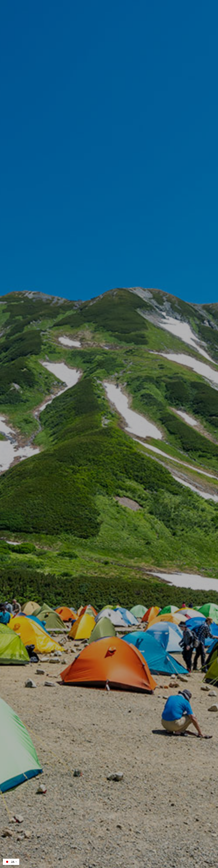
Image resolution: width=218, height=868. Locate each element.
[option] (109, 434)
